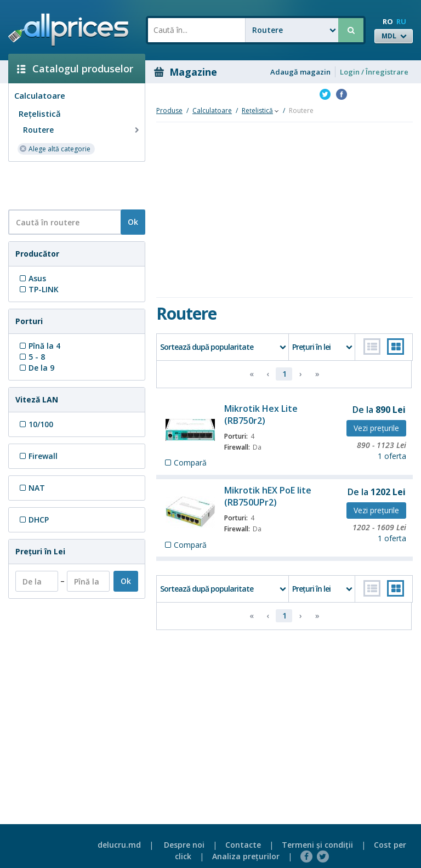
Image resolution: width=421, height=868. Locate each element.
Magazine (186, 72)
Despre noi (184, 845)
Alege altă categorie (55, 148)
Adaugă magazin (300, 72)
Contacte (243, 845)
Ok (133, 222)
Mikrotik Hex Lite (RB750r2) (261, 415)
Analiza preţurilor (246, 856)
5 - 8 (31, 357)
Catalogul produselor (75, 69)
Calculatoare (40, 95)
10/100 (35, 424)
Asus (32, 278)
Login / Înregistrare (374, 72)
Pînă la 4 (39, 346)
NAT (31, 488)
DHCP (33, 520)
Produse (169, 110)
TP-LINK (38, 289)
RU (401, 21)
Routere (82, 130)
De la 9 (36, 368)
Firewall (38, 456)
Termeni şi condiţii (317, 845)
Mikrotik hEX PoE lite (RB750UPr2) (268, 496)
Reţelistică (40, 114)
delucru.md (119, 845)
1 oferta (392, 456)
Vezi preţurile (376, 428)
